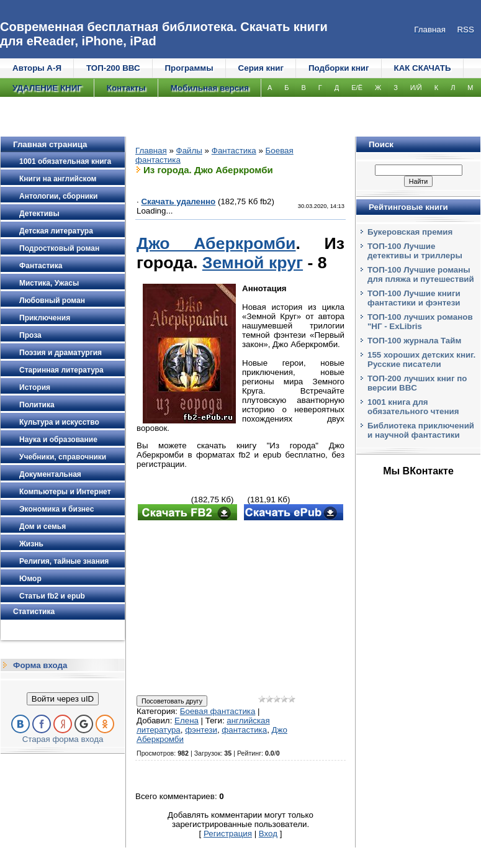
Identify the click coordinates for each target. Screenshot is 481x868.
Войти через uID (63, 699)
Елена (187, 721)
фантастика (244, 730)
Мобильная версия (210, 88)
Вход (268, 834)
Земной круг (253, 263)
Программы (189, 68)
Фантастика (234, 151)
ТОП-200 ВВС (113, 68)
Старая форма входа (63, 739)
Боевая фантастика (218, 711)
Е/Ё (357, 88)
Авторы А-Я (37, 68)
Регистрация (228, 834)
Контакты (126, 88)
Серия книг (261, 68)
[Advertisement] (240, 609)
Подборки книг (339, 68)
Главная (151, 151)
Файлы (189, 151)
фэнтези (201, 730)
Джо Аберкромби (216, 243)
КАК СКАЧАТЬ (423, 68)
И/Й (416, 88)
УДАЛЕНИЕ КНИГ (47, 88)
